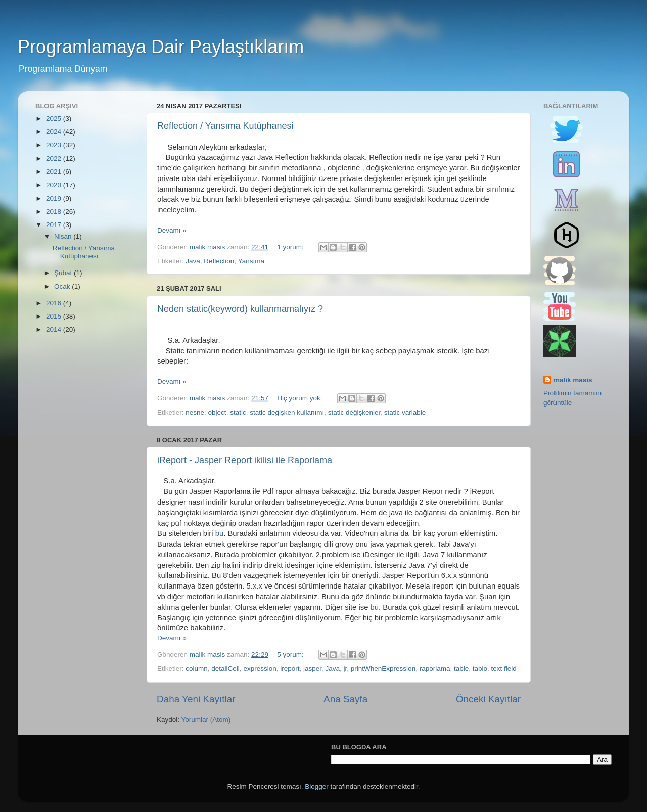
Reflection (219, 261)
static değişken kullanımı (287, 412)
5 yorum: (291, 655)
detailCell (225, 669)
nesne (195, 412)
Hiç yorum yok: (301, 398)
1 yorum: (291, 247)
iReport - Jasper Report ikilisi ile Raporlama (245, 460)
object (217, 412)
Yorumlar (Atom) (206, 720)
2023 (55, 145)
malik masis (573, 380)
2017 (55, 225)
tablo (480, 669)
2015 (55, 316)
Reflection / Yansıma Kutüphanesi (225, 126)
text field (504, 669)
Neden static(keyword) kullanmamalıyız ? (240, 309)
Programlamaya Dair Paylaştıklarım (161, 47)
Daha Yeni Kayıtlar (196, 699)
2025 (55, 119)
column (197, 669)
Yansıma (251, 261)
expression (260, 669)
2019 (55, 198)
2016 (55, 303)
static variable (405, 412)
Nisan (64, 236)
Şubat (64, 273)
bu (220, 533)
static (238, 412)
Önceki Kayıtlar (488, 699)
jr (345, 669)
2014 (55, 329)
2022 (55, 159)
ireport (290, 669)
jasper (312, 669)
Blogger (317, 786)
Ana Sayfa (345, 699)
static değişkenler (354, 412)
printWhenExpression (383, 669)
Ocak (63, 286)
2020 (55, 185)
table (461, 669)
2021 (55, 172)
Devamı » (172, 230)
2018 (55, 212)
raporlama (435, 669)
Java (193, 261)
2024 (55, 132)
